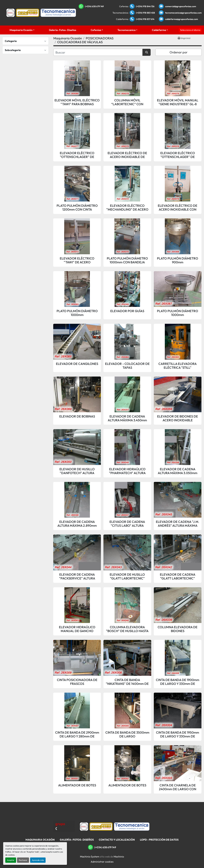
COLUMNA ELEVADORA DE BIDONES (178, 629)
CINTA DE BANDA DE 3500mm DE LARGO (127, 734)
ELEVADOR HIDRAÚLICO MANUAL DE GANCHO (77, 629)
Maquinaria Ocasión (21, 30)
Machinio (119, 857)
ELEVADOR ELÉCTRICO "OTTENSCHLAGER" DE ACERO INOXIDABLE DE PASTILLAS (77, 155)
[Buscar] (98, 52)
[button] (22, 30)
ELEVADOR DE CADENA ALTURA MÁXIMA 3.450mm (127, 418)
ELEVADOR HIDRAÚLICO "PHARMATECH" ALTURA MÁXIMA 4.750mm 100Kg (127, 471)
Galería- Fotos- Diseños (63, 30)
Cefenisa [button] (96, 30)
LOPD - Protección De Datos (159, 840)
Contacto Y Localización (117, 840)
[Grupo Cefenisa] (64, 826)
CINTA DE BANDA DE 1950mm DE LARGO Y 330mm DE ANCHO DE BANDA (178, 734)
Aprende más (38, 860)
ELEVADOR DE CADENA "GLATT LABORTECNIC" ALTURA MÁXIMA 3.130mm (178, 576)
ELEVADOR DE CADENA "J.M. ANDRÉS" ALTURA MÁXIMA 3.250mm (178, 524)
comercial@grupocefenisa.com (181, 6)
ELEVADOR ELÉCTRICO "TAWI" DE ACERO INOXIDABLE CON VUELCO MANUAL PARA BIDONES (77, 260)
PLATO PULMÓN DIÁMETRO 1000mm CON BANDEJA (127, 260)
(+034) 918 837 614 (145, 19)
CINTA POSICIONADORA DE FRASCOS (77, 682)
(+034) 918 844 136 (145, 6)
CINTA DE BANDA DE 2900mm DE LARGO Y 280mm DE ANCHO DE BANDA (77, 734)
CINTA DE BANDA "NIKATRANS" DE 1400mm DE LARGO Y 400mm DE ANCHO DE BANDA (127, 682)
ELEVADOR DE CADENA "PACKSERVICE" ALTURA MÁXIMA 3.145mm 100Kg (77, 576)
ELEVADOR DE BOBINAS (77, 416)
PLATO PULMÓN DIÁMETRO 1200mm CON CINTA (77, 208)
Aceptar (11, 860)
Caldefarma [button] (159, 30)
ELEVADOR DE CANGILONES (77, 364)
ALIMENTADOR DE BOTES (77, 785)
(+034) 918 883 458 (145, 13)
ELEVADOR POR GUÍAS (127, 311)
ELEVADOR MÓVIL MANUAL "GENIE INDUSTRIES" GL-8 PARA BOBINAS (178, 102)
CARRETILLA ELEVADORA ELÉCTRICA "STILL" (178, 366)
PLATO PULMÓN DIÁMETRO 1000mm (77, 313)
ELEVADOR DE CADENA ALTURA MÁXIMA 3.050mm (178, 471)
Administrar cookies (102, 862)
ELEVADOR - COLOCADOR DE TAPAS (127, 366)
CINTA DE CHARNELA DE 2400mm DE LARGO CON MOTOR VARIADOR (178, 787)
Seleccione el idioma (190, 30)
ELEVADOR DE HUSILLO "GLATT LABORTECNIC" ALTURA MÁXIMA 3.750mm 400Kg (127, 576)
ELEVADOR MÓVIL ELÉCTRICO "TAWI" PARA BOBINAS (77, 102)
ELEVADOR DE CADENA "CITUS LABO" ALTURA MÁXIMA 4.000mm (127, 524)
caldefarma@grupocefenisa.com (182, 19)
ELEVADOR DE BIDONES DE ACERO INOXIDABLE (178, 418)
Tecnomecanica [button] (126, 30)
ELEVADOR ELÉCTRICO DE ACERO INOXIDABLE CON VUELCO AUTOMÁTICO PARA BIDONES (178, 208)
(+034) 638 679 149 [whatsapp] (94, 6)
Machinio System (90, 857)
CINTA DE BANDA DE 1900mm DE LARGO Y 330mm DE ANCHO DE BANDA (178, 682)
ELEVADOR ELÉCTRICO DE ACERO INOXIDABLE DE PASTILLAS (127, 155)
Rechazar (23, 860)
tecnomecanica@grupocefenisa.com (183, 13)
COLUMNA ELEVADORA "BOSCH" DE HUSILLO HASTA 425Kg (127, 629)
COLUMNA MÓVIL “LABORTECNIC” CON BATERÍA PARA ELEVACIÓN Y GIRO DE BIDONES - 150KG (127, 102)
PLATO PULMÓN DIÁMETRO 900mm (178, 260)
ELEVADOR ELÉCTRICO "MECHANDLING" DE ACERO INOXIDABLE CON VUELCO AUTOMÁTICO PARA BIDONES (127, 208)
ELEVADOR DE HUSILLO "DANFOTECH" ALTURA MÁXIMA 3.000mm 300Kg (77, 471)
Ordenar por (178, 52)
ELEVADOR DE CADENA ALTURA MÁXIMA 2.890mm (77, 524)
